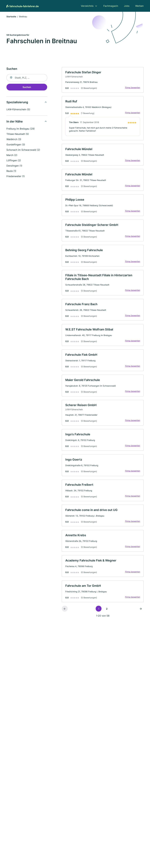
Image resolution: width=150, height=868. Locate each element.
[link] (103, 80)
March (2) (12, 155)
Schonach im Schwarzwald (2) (23, 150)
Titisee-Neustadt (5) (18, 134)
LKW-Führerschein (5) (18, 110)
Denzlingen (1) (14, 166)
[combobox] (27, 78)
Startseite (11, 17)
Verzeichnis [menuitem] (87, 6)
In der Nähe (15, 122)
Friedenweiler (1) (16, 177)
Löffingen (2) (14, 161)
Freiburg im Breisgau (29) (21, 129)
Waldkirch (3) (14, 140)
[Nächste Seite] (141, 612)
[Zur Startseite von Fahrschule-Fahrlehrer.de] (23, 6)
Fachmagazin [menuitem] (111, 6)
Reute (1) (11, 171)
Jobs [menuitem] (127, 6)
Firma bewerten (132, 88)
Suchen (27, 87)
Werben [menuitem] (139, 6)
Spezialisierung (17, 103)
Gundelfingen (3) (16, 145)
